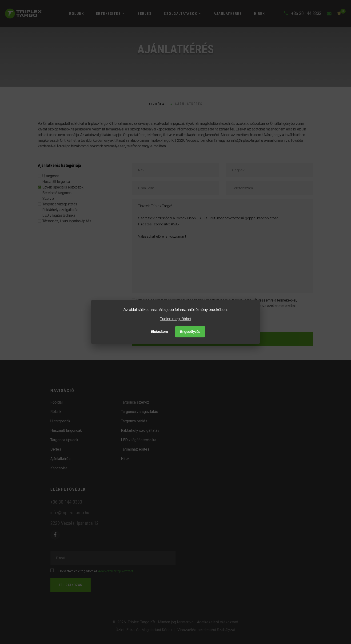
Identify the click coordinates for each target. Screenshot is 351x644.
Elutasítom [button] (159, 332)
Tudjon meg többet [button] (176, 319)
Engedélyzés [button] (190, 332)
